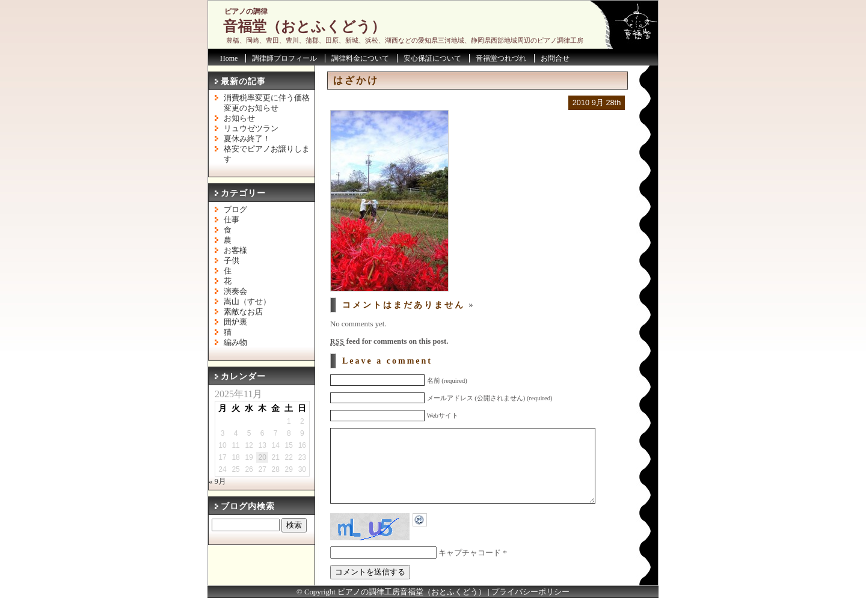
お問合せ (555, 58)
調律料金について (360, 58)
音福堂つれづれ (501, 58)
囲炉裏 (235, 322)
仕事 (232, 220)
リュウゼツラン (251, 129)
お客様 (235, 251)
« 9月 (217, 481)
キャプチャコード (470, 571)
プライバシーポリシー (530, 610)
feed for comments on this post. (389, 341)
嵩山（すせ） (247, 302)
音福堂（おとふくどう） (304, 26)
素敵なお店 (243, 312)
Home (229, 58)
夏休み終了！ (247, 139)
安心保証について (432, 58)
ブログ (235, 210)
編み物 (235, 343)
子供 (232, 261)
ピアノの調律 (246, 11)
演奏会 (235, 291)
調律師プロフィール (284, 58)
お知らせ (239, 118)
